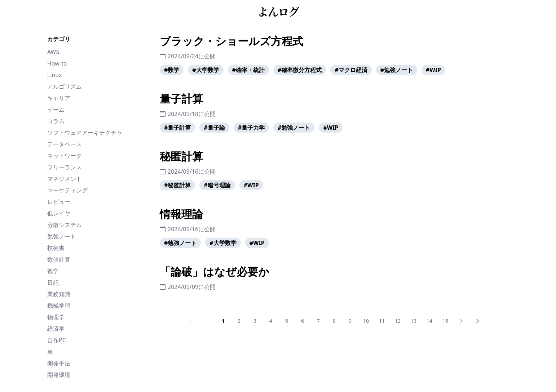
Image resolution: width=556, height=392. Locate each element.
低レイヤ (59, 213)
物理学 (56, 317)
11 (382, 321)
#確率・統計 (248, 70)
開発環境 (59, 375)
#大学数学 (206, 70)
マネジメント (65, 179)
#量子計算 (177, 128)
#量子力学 (251, 128)
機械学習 (59, 306)
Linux (55, 75)
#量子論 (214, 128)
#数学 (172, 70)
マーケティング (67, 190)
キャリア (59, 98)
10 (366, 321)
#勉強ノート (397, 70)
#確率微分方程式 (300, 70)
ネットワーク (65, 156)
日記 (53, 282)
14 (429, 321)
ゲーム (56, 110)
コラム (56, 121)
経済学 (56, 329)
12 (398, 321)
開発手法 (59, 363)
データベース (65, 144)
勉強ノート (62, 236)
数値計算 (59, 259)
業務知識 (59, 294)
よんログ (278, 11)
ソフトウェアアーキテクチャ (85, 133)
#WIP (433, 70)
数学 (53, 271)
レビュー (59, 202)
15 (445, 321)
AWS (53, 52)
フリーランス (65, 167)
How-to (57, 63)
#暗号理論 (217, 185)
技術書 (56, 248)
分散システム (65, 225)
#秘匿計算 (177, 185)
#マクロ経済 (351, 70)
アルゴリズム (65, 86)
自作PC (57, 340)
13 (414, 321)
